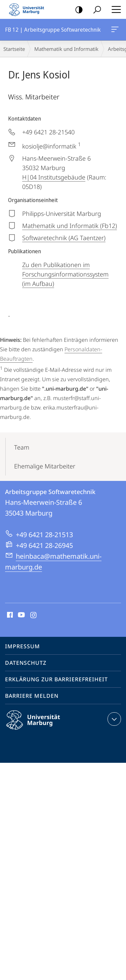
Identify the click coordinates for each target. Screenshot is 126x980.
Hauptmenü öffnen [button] (114, 9)
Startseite (14, 49)
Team (22, 447)
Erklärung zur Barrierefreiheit (56, 679)
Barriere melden (32, 696)
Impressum (23, 646)
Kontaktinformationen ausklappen (113, 719)
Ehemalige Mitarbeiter (45, 466)
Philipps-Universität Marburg (39, 725)
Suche (95, 10)
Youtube (21, 615)
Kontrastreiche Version (77, 10)
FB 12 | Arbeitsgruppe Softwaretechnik (114, 31)
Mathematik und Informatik (66, 49)
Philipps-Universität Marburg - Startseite (29, 9)
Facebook (9, 615)
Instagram (34, 615)
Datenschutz (26, 663)
